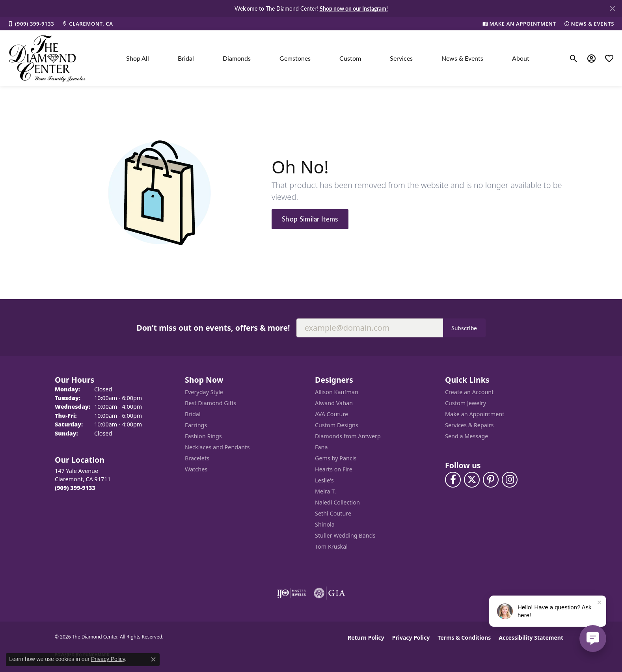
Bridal (186, 58)
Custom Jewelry (466, 403)
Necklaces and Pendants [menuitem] (217, 447)
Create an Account (469, 392)
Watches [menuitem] (196, 469)
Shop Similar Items (310, 219)
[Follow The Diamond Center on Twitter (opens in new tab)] (472, 480)
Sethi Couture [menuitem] (333, 513)
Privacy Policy (411, 638)
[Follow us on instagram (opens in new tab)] (510, 480)
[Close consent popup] (153, 659)
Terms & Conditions (464, 638)
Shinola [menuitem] (325, 524)
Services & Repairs (469, 425)
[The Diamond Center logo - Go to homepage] (47, 58)
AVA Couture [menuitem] (331, 414)
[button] (574, 58)
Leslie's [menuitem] (324, 480)
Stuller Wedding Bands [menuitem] (345, 535)
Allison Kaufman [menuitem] (337, 392)
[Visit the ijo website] (291, 593)
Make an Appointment (475, 414)
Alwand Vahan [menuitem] (334, 403)
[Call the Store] (75, 488)
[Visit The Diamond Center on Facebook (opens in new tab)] (453, 480)
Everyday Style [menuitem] (204, 392)
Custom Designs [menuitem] (337, 425)
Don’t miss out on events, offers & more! (213, 328)
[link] (31, 24)
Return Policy (366, 638)
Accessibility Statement (531, 638)
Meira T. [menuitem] (325, 491)
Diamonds (237, 58)
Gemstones (295, 58)
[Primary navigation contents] (328, 58)
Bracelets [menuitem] (197, 458)
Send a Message (466, 436)
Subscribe (464, 328)
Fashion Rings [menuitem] (203, 436)
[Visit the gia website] (330, 593)
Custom (350, 58)
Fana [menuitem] (321, 447)
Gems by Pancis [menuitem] (336, 458)
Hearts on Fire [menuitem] (334, 469)
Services (401, 58)
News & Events (462, 58)
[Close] (612, 8)
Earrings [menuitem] (196, 425)
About (521, 58)
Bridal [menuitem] (193, 414)
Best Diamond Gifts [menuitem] (210, 403)
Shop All (138, 58)
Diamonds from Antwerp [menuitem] (348, 436)
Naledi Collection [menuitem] (337, 502)
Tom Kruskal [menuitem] (331, 546)
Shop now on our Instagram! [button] (354, 8)
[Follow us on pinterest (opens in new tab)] (491, 480)
